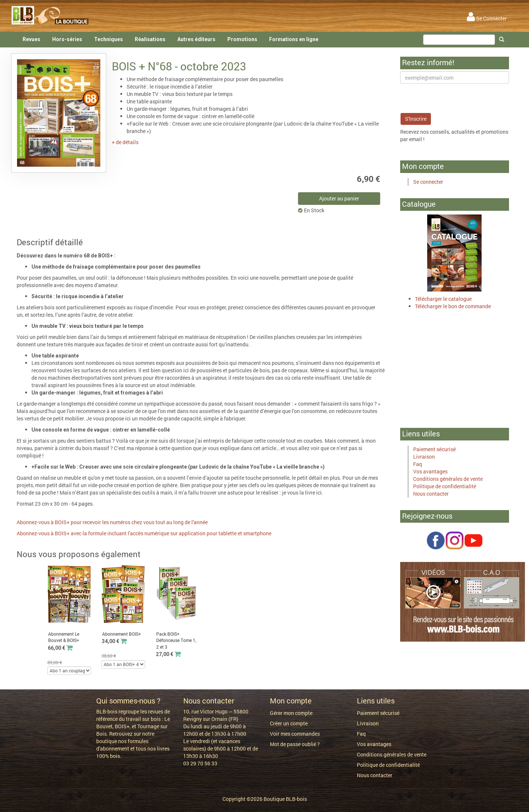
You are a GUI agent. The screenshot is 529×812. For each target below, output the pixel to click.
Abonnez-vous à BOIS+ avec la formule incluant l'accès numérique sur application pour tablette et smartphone (144, 533)
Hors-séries (67, 39)
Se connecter (428, 182)
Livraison (424, 457)
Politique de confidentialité (445, 486)
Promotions (242, 39)
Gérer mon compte (291, 713)
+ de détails (125, 142)
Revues (31, 39)
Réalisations (150, 39)
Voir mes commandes (295, 734)
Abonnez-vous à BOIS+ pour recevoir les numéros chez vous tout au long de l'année (112, 522)
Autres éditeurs (196, 39)
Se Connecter (487, 18)
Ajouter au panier (339, 198)
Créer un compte (289, 723)
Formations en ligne (294, 39)
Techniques (108, 39)
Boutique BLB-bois (285, 799)
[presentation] (456, 98)
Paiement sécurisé (434, 449)
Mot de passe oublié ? (295, 744)
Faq (418, 464)
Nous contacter (431, 494)
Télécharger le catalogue (443, 299)
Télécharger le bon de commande (453, 306)
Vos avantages (430, 471)
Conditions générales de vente (448, 479)
